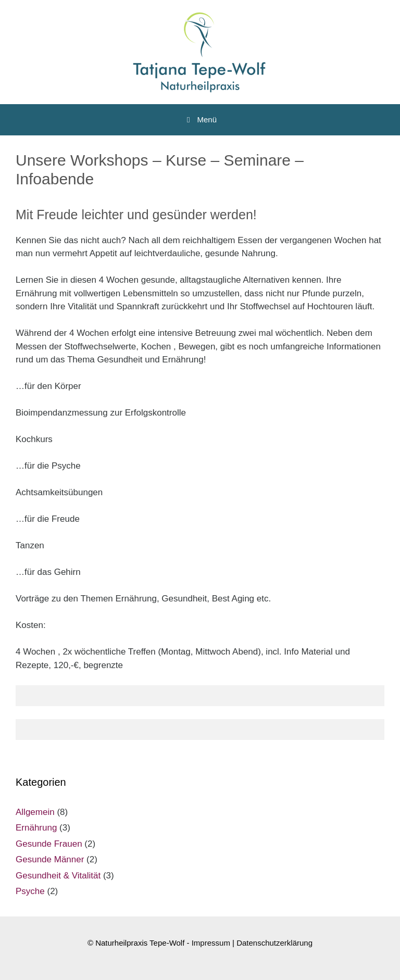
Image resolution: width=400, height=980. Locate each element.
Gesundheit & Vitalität (58, 876)
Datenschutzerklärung (274, 943)
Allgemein (35, 812)
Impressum (211, 943)
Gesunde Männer (50, 859)
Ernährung (36, 828)
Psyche (30, 891)
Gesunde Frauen (49, 844)
